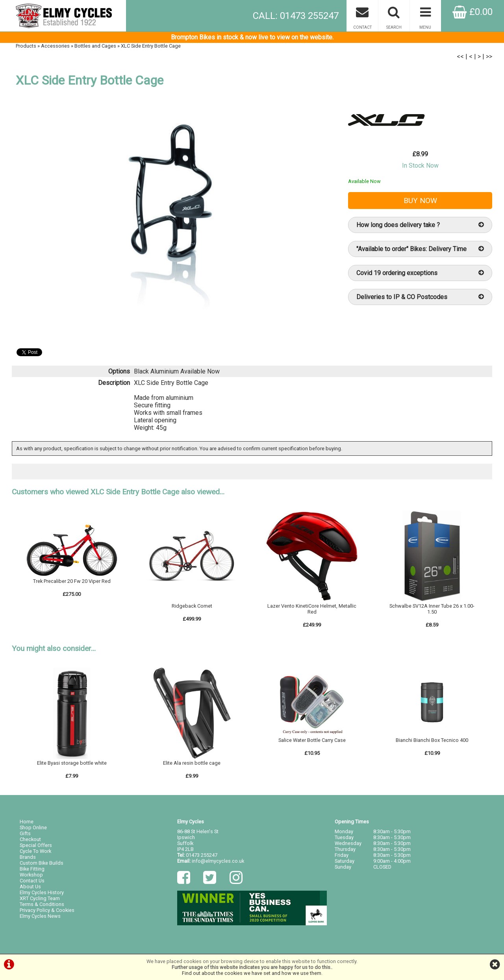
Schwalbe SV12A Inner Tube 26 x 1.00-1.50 (432, 609)
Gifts (25, 833)
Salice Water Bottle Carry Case (312, 740)
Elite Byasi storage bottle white (72, 763)
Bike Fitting (32, 869)
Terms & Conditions (42, 904)
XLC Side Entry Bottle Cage (151, 46)
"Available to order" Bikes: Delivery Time (420, 249)
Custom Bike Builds (42, 863)
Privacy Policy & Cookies (47, 910)
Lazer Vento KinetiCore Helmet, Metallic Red (312, 609)
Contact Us (32, 881)
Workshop (31, 875)
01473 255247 (202, 855)
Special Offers (36, 845)
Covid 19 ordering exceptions (420, 273)
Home (27, 822)
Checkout (30, 839)
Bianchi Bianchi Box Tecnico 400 (432, 740)
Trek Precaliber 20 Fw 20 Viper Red (72, 581)
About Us (30, 887)
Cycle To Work (35, 851)
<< (460, 56)
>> (489, 56)
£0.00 (472, 12)
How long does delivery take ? (420, 225)
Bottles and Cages (95, 46)
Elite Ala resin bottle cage (192, 763)
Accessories (55, 46)
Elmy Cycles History (42, 892)
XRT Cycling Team (40, 898)
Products (26, 46)
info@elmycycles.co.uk (218, 861)
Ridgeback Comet (192, 606)
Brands (28, 857)
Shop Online (33, 827)
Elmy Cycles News (40, 916)
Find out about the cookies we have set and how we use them (252, 973)
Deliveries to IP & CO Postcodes (420, 297)
